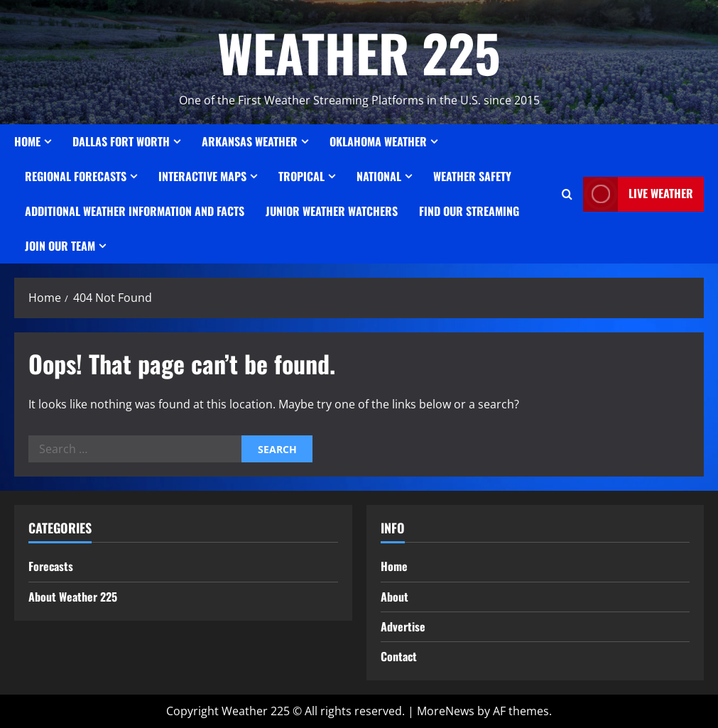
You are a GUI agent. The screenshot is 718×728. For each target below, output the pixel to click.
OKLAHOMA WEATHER (378, 141)
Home (27, 141)
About (395, 597)
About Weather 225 (73, 597)
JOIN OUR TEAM (60, 246)
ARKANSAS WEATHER (250, 141)
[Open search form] (567, 194)
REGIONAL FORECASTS (76, 176)
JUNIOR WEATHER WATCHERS (332, 211)
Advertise (403, 626)
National (379, 176)
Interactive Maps (202, 176)
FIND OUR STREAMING (469, 211)
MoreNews (446, 711)
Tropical (301, 176)
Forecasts (51, 566)
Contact (399, 656)
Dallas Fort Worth (121, 141)
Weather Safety (472, 176)
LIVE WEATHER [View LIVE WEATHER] (638, 194)
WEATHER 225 (359, 52)
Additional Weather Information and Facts (135, 211)
